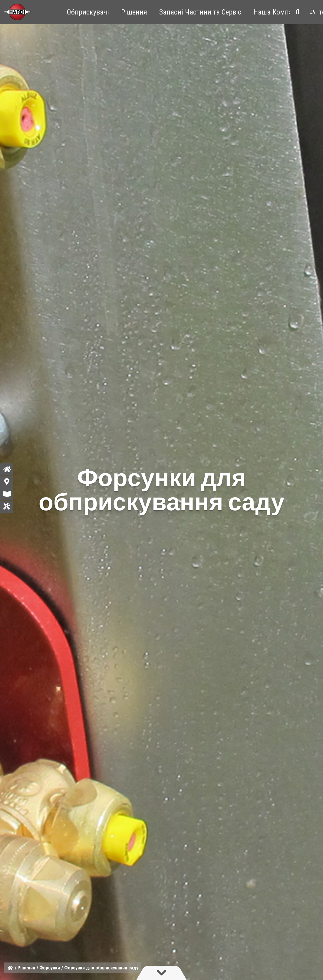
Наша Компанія (278, 12)
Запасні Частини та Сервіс (200, 12)
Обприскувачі (88, 12)
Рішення (134, 12)
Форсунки (50, 968)
